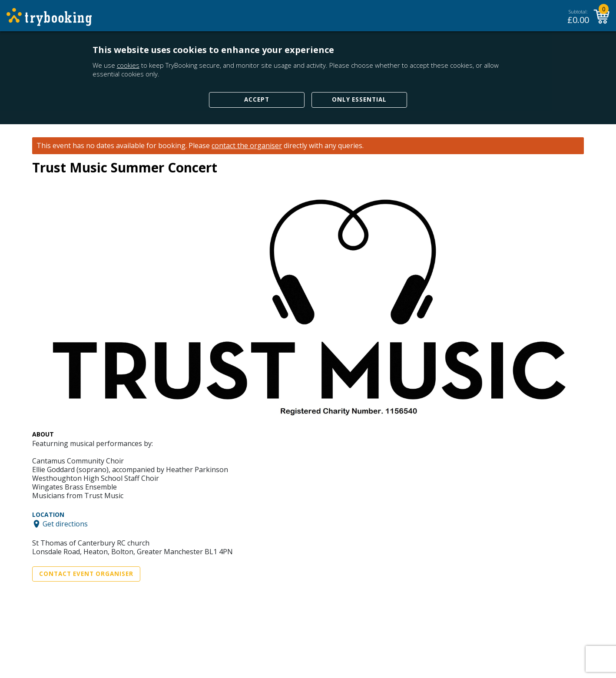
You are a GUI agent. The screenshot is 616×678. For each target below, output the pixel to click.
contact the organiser (247, 146)
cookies (128, 65)
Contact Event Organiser (86, 574)
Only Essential (359, 99)
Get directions (65, 524)
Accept (257, 99)
